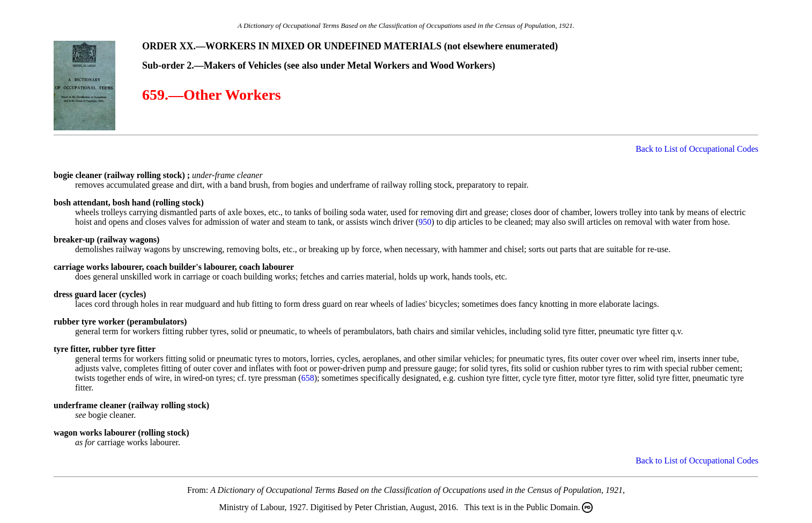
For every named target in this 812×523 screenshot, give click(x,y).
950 (425, 222)
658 (308, 378)
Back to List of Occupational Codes (697, 149)
